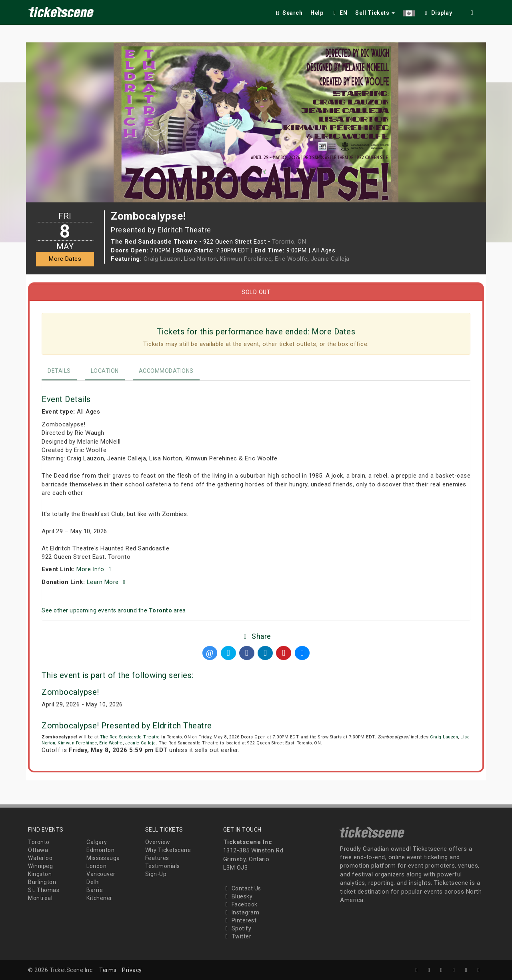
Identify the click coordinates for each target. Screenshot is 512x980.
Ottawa (38, 850)
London (96, 866)
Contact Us (242, 888)
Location (105, 371)
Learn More (107, 582)
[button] (409, 11)
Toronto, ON (289, 242)
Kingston (40, 874)
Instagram (241, 912)
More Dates (65, 259)
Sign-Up (156, 874)
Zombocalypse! (70, 692)
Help (317, 13)
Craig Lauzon (162, 259)
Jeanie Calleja (330, 259)
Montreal (40, 898)
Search (288, 13)
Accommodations (166, 371)
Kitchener (99, 898)
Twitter (237, 936)
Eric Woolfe (291, 259)
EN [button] (339, 13)
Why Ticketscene (168, 850)
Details (59, 371)
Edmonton (100, 850)
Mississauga (103, 858)
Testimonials (163, 866)
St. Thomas (44, 890)
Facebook (240, 904)
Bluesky (238, 896)
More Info (95, 569)
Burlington (42, 882)
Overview (158, 842)
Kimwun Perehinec (246, 259)
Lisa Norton (201, 259)
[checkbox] (438, 11)
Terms (108, 970)
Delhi (93, 882)
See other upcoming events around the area (114, 610)
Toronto (39, 842)
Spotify (237, 928)
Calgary (97, 842)
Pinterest (240, 920)
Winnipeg (40, 866)
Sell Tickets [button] (375, 13)
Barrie (95, 890)
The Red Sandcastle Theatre (130, 737)
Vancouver (101, 874)
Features (157, 858)
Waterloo (40, 858)
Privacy (132, 970)
